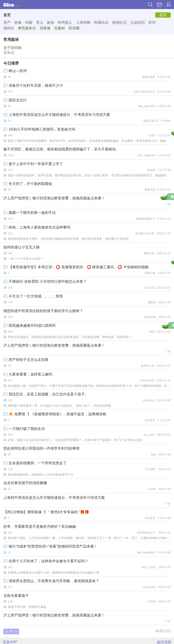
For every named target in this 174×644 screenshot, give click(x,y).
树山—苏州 (15, 71)
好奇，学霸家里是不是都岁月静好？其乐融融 (40, 526)
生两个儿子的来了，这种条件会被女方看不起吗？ (46, 561)
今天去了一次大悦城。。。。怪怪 (33, 296)
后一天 (11, 631)
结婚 (29, 22)
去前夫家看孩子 (16, 596)
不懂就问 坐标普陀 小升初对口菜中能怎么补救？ (45, 281)
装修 (18, 22)
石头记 (9, 52)
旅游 (51, 22)
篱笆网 (12, 5)
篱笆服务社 (27, 28)
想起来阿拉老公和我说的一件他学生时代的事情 (41, 448)
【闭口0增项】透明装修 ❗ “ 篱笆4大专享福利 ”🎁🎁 (46, 512)
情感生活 (119, 22)
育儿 (40, 22)
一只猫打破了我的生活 (24, 429)
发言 (163, 15)
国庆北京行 (15, 100)
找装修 (45, 28)
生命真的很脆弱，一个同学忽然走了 (35, 463)
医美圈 (74, 28)
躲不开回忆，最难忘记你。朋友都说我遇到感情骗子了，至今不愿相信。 (61, 149)
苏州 (152, 22)
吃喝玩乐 (101, 22)
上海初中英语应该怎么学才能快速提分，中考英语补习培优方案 (57, 115)
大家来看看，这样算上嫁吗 (28, 374)
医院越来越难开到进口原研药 (30, 325)
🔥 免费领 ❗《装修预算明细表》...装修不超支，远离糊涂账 (55, 414)
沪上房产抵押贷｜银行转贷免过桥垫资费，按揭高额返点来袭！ (54, 198)
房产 (7, 22)
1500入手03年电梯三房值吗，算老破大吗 (39, 129)
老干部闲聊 (12, 48)
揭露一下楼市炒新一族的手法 (30, 213)
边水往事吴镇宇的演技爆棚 (25, 483)
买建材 (60, 28)
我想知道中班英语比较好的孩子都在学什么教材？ (43, 311)
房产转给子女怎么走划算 (26, 360)
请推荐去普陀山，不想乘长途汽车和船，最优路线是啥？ (51, 581)
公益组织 (138, 22)
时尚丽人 (65, 22)
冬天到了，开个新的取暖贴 (28, 184)
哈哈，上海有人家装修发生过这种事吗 (37, 227)
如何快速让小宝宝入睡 (22, 247)
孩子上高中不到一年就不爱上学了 (33, 164)
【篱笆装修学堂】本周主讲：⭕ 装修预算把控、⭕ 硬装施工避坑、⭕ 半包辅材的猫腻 (76, 267)
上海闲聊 (83, 22)
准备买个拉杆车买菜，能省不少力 (33, 85)
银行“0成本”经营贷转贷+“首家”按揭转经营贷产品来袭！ (50, 546)
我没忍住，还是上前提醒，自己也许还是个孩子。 (46, 394)
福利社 (9, 28)
